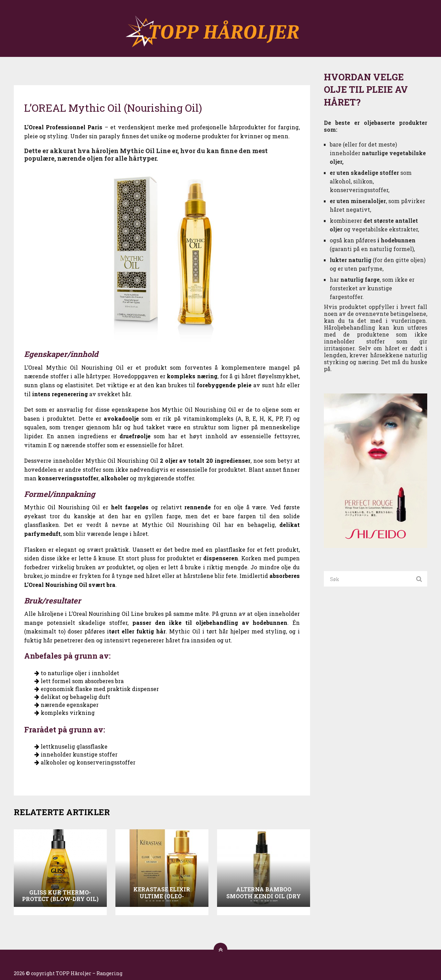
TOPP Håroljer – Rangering (89, 973)
